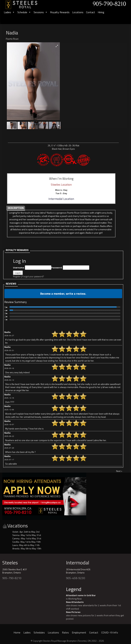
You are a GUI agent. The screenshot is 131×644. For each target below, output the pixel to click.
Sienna (16, 535)
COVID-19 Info (110, 632)
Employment (79, 632)
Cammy (16, 538)
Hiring (101, 12)
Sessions (41, 12)
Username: (32, 268)
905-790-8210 (12, 578)
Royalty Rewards (60, 12)
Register (17, 276)
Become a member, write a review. (63, 294)
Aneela (16, 548)
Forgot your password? (33, 276)
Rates (65, 632)
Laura (15, 545)
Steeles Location (61, 185)
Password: (70, 268)
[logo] (25, 4)
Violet (15, 532)
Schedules (39, 632)
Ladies (9, 12)
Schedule (24, 12)
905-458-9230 (76, 578)
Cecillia (16, 542)
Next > (119, 471)
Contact (91, 12)
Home (17, 632)
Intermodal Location (61, 199)
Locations (78, 12)
